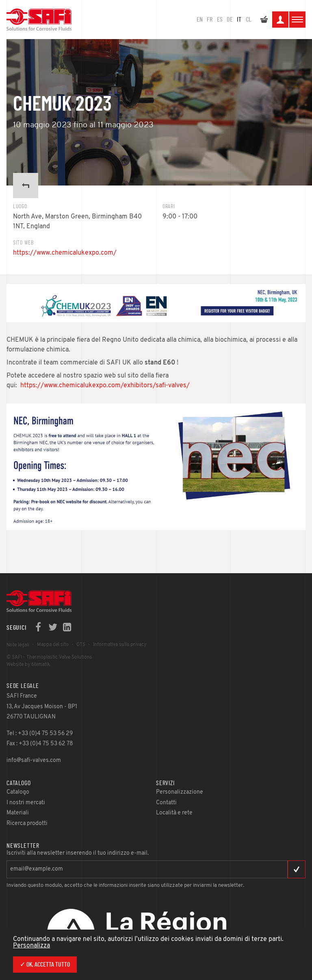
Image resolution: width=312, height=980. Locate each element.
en (200, 20)
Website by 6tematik (28, 665)
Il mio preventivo (264, 21)
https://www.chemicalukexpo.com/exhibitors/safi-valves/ (105, 386)
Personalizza (31, 946)
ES (220, 20)
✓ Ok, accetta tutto (45, 965)
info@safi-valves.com (34, 761)
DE (230, 20)
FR (210, 20)
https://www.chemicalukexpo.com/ (65, 253)
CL (249, 20)
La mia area (280, 21)
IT (239, 20)
